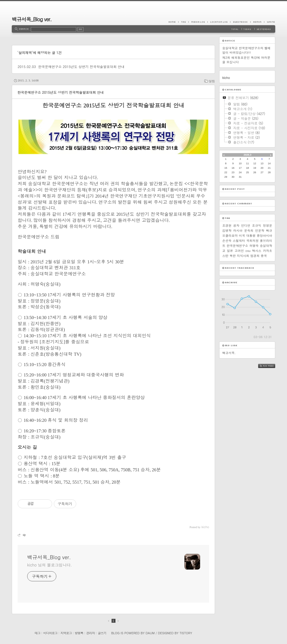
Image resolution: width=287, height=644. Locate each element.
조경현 (227, 225)
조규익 (257, 225)
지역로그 (66, 633)
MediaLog (198, 22)
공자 (236, 225)
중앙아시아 (264, 236)
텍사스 (257, 251)
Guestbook (240, 22)
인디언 (246, 225)
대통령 (251, 236)
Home (173, 22)
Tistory (186, 633)
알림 (212, 81)
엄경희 (255, 256)
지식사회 (243, 256)
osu (248, 251)
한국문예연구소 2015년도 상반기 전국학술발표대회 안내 (81, 66)
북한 (233, 256)
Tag (183, 22)
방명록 (79, 633)
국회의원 (253, 241)
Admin (257, 22)
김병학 (227, 230)
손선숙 (227, 241)
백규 (269, 230)
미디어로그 (50, 633)
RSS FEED (271, 366)
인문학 (260, 230)
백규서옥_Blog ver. (32, 19)
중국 (264, 256)
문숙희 (249, 230)
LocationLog (219, 22)
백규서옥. (229, 353)
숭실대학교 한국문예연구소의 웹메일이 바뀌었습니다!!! (246, 50)
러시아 (238, 230)
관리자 (91, 633)
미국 (242, 236)
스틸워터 (239, 241)
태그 (37, 633)
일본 (230, 251)
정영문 (268, 225)
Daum (150, 633)
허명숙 (254, 246)
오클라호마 (230, 236)
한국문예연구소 (237, 246)
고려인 (239, 251)
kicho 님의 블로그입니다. (49, 565)
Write (270, 22)
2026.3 (247, 155)
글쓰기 (102, 633)
